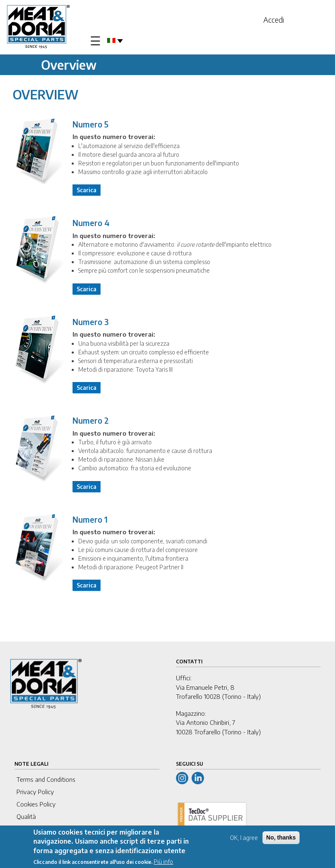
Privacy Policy (35, 792)
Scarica (87, 190)
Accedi (274, 20)
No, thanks (281, 838)
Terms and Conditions (46, 779)
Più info (163, 862)
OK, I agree (244, 838)
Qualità (26, 816)
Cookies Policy (36, 804)
